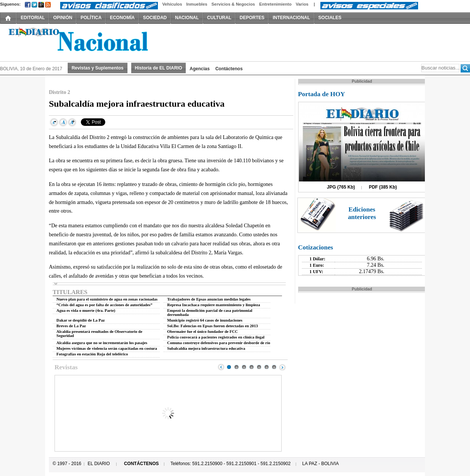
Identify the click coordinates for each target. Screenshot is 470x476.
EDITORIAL (33, 18)
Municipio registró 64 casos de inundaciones (205, 320)
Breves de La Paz (71, 326)
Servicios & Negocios (233, 4)
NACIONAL (187, 18)
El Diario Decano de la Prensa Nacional (85, 42)
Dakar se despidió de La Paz (81, 320)
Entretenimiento (275, 4)
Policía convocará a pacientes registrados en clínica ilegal (216, 337)
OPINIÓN (63, 18)
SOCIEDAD (155, 18)
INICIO (8, 18)
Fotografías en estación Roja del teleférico (92, 354)
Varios (302, 4)
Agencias (199, 69)
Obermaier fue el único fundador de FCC (203, 332)
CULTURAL (219, 18)
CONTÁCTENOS (142, 464)
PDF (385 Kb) (383, 187)
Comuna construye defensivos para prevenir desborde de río (219, 343)
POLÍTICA (91, 18)
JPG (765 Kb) (341, 187)
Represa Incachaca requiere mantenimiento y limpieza (214, 305)
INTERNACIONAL (291, 18)
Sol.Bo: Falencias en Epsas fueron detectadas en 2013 (213, 326)
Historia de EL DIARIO (159, 68)
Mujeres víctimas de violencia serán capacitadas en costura (107, 348)
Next (282, 367)
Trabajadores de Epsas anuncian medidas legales (209, 299)
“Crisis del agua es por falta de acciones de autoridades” (104, 305)
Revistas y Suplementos (97, 68)
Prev (221, 367)
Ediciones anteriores (362, 213)
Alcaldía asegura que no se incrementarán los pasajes (102, 343)
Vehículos (172, 4)
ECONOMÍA (122, 18)
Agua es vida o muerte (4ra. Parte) (86, 311)
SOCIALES (330, 18)
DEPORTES (252, 18)
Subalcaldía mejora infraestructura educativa (206, 348)
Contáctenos (229, 69)
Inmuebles (197, 4)
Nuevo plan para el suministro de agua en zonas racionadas (107, 299)
